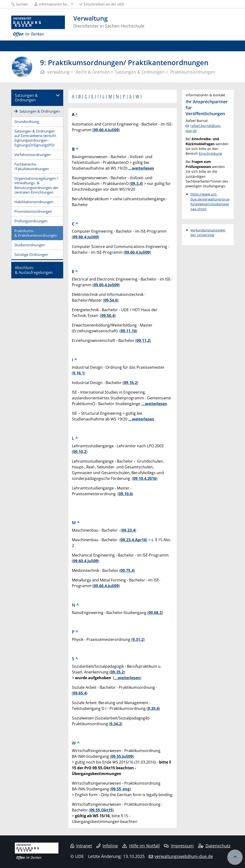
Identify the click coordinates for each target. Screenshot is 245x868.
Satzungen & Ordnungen (26, 98)
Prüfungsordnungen (31, 221)
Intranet (81, 846)
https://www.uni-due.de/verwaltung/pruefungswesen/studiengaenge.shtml (210, 201)
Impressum (179, 846)
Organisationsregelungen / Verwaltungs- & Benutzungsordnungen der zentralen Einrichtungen (36, 185)
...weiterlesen (141, 168)
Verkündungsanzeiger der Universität (208, 233)
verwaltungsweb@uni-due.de (184, 856)
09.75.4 (127, 570)
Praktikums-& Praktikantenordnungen (36, 233)
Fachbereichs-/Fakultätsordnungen (32, 166)
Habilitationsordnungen (34, 202)
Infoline (107, 846)
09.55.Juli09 (122, 756)
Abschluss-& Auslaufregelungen (34, 270)
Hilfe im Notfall (141, 846)
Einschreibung (210, 153)
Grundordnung (27, 121)
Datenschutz (214, 846)
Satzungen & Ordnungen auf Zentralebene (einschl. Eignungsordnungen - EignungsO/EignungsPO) (36, 138)
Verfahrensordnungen (32, 155)
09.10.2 (80, 452)
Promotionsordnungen (33, 211)
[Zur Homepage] (38, 26)
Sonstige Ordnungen (31, 254)
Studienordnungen (30, 245)
